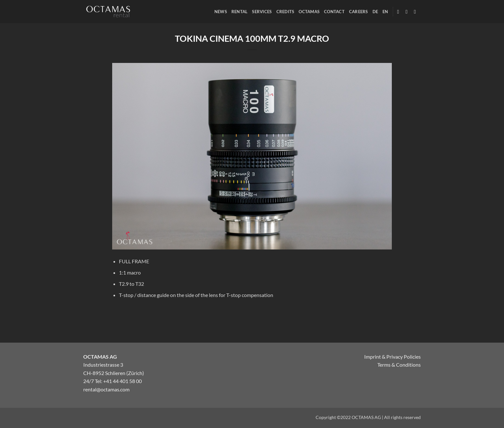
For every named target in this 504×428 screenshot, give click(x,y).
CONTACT (334, 12)
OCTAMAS (309, 12)
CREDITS (285, 12)
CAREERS (359, 12)
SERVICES (262, 12)
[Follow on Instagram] (408, 12)
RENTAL (240, 12)
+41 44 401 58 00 (122, 381)
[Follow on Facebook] (400, 12)
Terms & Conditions (399, 365)
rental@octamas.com (106, 389)
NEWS (221, 12)
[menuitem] (375, 12)
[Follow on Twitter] (417, 12)
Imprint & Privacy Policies (392, 357)
